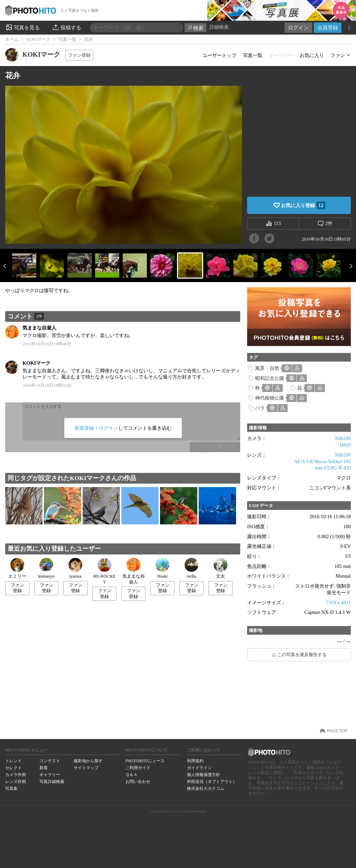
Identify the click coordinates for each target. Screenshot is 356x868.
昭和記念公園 (270, 378)
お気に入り (312, 55)
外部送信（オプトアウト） (212, 782)
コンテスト (50, 761)
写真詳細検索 (52, 782)
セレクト (13, 768)
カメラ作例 (16, 775)
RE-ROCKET (104, 571)
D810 (345, 445)
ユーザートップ (219, 55)
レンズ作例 (16, 782)
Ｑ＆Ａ (132, 775)
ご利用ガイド (138, 768)
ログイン (298, 27)
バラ (260, 408)
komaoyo (46, 568)
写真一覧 (67, 39)
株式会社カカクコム (206, 788)
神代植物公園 (270, 398)
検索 (195, 28)
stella (191, 568)
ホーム (12, 39)
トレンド (13, 761)
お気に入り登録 (303, 205)
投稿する (67, 27)
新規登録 (84, 428)
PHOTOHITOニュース (145, 761)
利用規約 (195, 761)
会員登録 (328, 27)
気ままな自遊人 (39, 328)
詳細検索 (219, 27)
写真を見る (22, 27)
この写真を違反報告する (302, 655)
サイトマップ (86, 768)
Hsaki (162, 568)
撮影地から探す (88, 761)
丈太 (221, 568)
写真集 (11, 788)
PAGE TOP (337, 731)
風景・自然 (267, 368)
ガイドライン (199, 768)
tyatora (75, 568)
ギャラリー (50, 775)
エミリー (17, 568)
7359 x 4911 (339, 603)
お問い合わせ (138, 782)
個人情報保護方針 (204, 775)
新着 (44, 768)
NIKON (343, 438)
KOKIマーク (39, 39)
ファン (338, 55)
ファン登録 (79, 55)
